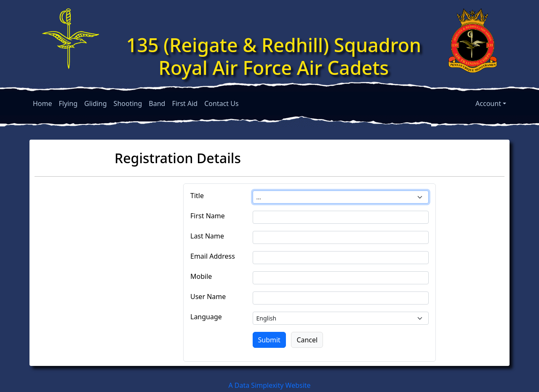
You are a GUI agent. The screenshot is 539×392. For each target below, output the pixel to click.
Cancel (307, 340)
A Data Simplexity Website (269, 385)
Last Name (207, 236)
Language (206, 317)
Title (197, 196)
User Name (208, 297)
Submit (269, 340)
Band (157, 103)
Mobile (201, 276)
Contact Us (221, 103)
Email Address (213, 256)
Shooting (128, 103)
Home (43, 103)
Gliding (96, 103)
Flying (68, 103)
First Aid (185, 103)
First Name (208, 216)
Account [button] (488, 103)
